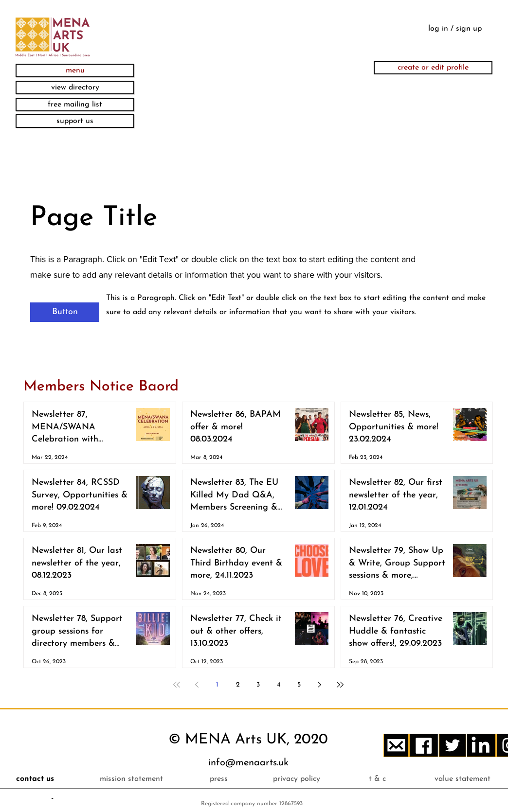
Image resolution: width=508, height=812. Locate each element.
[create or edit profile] (433, 68)
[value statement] (463, 779)
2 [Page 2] (238, 685)
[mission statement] (131, 779)
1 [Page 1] (217, 685)
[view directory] (75, 88)
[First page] (177, 685)
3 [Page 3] (258, 685)
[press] (219, 779)
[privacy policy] (297, 779)
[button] (75, 71)
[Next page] (320, 685)
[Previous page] (197, 685)
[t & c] (377, 779)
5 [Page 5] (299, 685)
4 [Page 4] (279, 685)
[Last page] (340, 685)
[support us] (75, 121)
